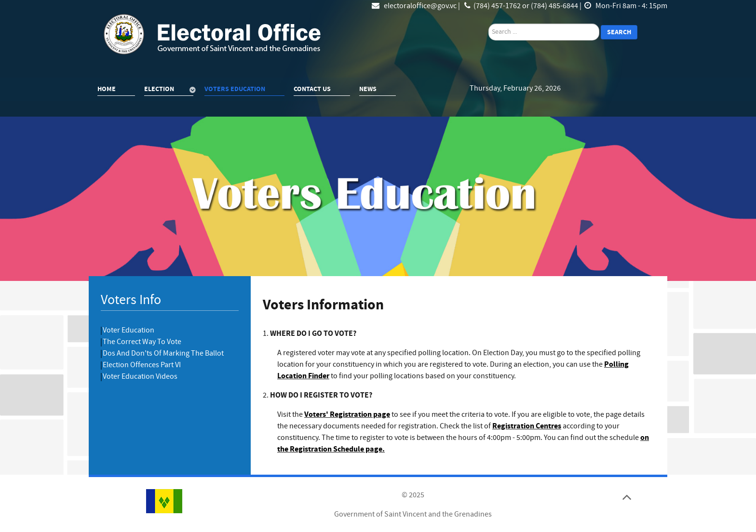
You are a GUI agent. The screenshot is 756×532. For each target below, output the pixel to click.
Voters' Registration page (347, 414)
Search (619, 32)
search (489, 24)
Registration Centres (527, 426)
